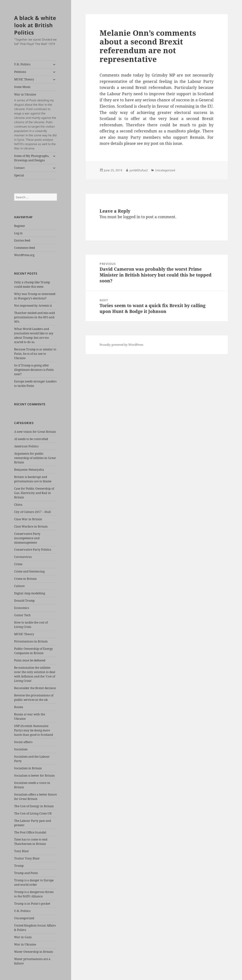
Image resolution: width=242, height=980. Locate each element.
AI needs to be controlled (31, 439)
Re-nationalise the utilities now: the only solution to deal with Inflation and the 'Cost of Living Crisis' (35, 674)
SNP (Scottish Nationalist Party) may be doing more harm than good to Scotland (33, 730)
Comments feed (24, 248)
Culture (19, 586)
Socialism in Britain (28, 768)
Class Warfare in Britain (31, 526)
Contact (19, 168)
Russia (19, 707)
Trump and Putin (26, 873)
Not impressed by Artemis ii (33, 306)
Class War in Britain (28, 519)
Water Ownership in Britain (34, 952)
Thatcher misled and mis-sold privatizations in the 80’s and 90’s (34, 317)
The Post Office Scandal (30, 832)
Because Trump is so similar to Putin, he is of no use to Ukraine (35, 354)
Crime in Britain (25, 579)
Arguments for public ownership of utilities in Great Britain (35, 458)
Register (20, 226)
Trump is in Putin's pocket (32, 904)
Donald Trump (24, 601)
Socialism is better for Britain (34, 776)
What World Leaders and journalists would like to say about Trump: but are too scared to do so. (34, 335)
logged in (132, 217)
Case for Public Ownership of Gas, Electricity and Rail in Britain (34, 493)
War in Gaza (23, 937)
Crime (18, 564)
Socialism (21, 749)
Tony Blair (22, 851)
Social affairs (23, 742)
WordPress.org (24, 255)
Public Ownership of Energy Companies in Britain (33, 651)
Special (19, 175)
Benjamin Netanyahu (29, 470)
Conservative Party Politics (33, 550)
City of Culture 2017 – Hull (33, 512)
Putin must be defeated (30, 660)
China (18, 505)
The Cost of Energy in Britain (34, 806)
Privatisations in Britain (31, 641)
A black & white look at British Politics (35, 25)
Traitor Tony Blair (27, 858)
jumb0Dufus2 (139, 170)
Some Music (22, 87)
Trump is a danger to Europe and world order (34, 882)
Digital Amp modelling (30, 593)
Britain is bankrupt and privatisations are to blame (33, 479)
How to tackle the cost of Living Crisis (31, 625)
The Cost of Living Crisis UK (33, 813)
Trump (19, 866)
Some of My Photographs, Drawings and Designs (32, 158)
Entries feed (22, 240)
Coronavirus (23, 557)
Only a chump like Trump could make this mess (32, 284)
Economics (22, 608)
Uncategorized (24, 918)
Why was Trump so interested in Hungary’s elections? (35, 296)
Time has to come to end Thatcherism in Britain (31, 842)
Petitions (20, 72)
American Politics (26, 446)
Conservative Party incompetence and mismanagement (27, 538)
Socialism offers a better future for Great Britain (35, 797)
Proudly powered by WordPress (121, 345)
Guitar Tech (22, 615)
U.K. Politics (22, 64)
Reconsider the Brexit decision (35, 688)
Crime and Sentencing (29, 571)
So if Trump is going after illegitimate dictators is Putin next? (34, 370)
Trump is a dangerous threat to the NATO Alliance (34, 894)
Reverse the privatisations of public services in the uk (34, 698)
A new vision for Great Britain (35, 432)
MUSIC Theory (24, 79)
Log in (18, 233)
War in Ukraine (35, 121)
